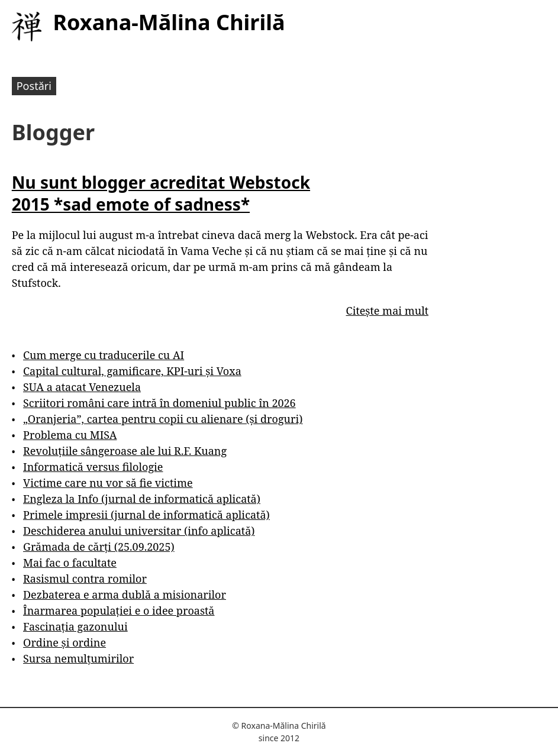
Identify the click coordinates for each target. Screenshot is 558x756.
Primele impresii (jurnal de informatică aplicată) (146, 515)
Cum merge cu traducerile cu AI (104, 355)
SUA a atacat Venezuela (82, 387)
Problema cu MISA (70, 435)
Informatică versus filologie (93, 467)
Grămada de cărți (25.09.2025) (99, 547)
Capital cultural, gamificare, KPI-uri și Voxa (132, 371)
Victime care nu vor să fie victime (108, 483)
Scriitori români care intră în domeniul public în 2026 (159, 403)
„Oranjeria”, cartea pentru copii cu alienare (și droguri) (163, 419)
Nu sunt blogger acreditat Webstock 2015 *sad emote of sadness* (161, 193)
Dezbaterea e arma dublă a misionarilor (125, 595)
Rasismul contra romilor (85, 579)
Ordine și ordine (64, 642)
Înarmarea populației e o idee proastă (119, 610)
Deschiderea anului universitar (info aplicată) (139, 531)
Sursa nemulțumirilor (78, 658)
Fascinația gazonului (75, 626)
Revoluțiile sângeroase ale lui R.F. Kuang (125, 451)
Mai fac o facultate (70, 563)
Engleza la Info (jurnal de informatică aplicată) (142, 499)
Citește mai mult (387, 311)
